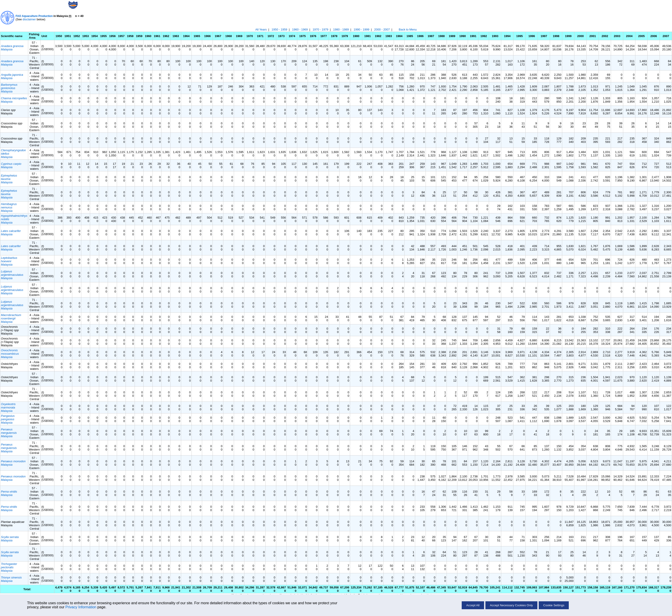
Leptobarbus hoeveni (9, 260)
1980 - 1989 (341, 30)
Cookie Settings (554, 605)
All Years (261, 30)
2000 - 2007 (382, 30)
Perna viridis (9, 492)
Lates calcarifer (11, 231)
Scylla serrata (10, 537)
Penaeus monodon (13, 461)
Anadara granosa (12, 46)
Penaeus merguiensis (9, 431)
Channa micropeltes (14, 98)
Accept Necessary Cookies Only (511, 605)
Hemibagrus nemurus (9, 206)
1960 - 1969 (300, 30)
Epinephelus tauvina (9, 177)
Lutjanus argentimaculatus (12, 273)
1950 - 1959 (279, 30)
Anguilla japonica (12, 75)
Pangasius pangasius (8, 418)
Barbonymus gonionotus (9, 86)
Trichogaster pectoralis (9, 566)
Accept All (473, 605)
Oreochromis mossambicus (10, 352)
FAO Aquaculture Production (34, 16)
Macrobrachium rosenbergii (11, 317)
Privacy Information (81, 607)
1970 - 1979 (320, 30)
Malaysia (7, 49)
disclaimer (29, 19)
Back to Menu (408, 30)
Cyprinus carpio (11, 164)
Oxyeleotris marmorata (8, 406)
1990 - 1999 (362, 30)
